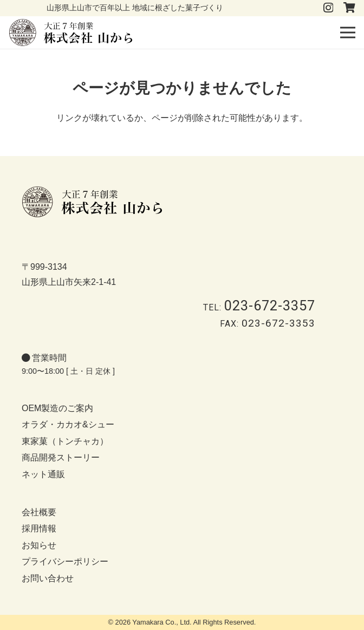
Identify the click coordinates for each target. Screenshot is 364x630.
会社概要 (39, 512)
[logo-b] (71, 33)
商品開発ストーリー (61, 457)
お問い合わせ (48, 578)
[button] (348, 33)
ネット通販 (43, 474)
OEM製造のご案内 (57, 408)
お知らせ (39, 545)
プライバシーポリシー (65, 561)
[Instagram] (328, 8)
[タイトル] (349, 7)
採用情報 (39, 528)
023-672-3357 (270, 306)
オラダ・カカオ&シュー (68, 424)
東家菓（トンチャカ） (65, 441)
